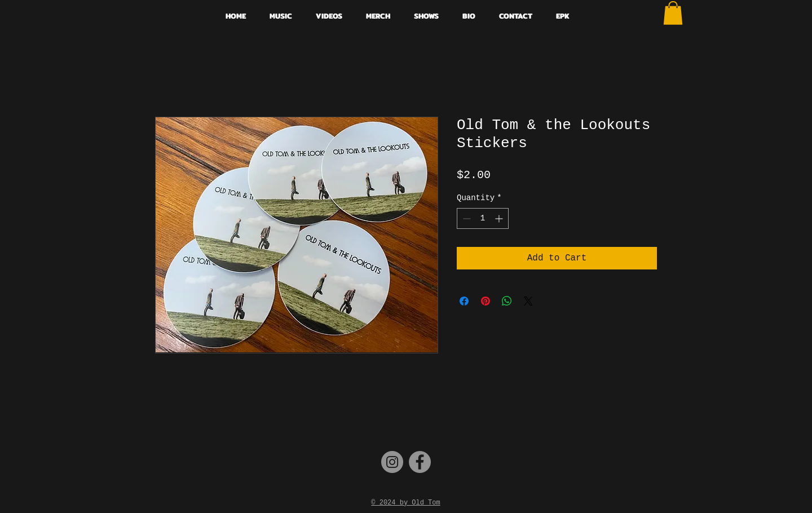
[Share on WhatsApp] (507, 301)
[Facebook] (420, 462)
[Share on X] (528, 301)
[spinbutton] (483, 218)
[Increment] (500, 218)
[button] (673, 13)
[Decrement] (465, 218)
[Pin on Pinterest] (486, 301)
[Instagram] (392, 462)
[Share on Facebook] (464, 301)
